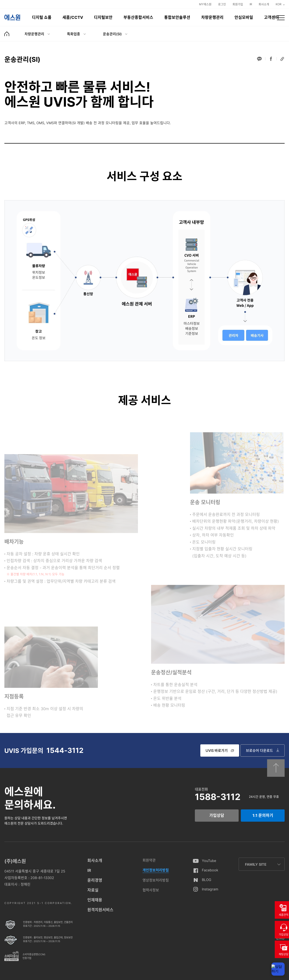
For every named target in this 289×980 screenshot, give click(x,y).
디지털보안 (103, 17)
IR (251, 4)
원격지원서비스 (100, 910)
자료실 (93, 890)
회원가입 (238, 4)
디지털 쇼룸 (42, 17)
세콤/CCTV (73, 17)
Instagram (210, 889)
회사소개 (264, 4)
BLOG (207, 880)
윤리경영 (95, 880)
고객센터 (271, 17)
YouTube (209, 861)
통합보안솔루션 (177, 17)
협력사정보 (151, 890)
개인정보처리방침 (156, 870)
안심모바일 (244, 17)
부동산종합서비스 (138, 17)
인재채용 (95, 900)
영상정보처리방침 (156, 880)
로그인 (222, 4)
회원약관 (149, 860)
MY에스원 (205, 4)
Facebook (210, 870)
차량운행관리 (212, 17)
